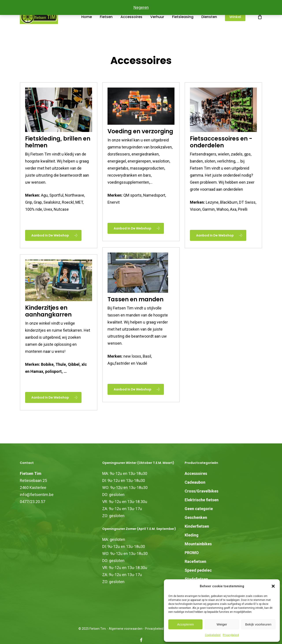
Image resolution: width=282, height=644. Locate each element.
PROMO (192, 553)
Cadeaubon (195, 482)
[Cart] (260, 24)
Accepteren (186, 624)
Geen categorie (199, 509)
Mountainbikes (198, 544)
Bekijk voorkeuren (258, 624)
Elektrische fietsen (202, 500)
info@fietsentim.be (37, 495)
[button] (273, 586)
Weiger (222, 624)
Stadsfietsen (196, 579)
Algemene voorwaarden (126, 629)
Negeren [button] (141, 7)
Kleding (192, 535)
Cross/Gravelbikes (201, 491)
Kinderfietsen (197, 526)
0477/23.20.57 (32, 502)
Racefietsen (195, 561)
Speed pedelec (198, 570)
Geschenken (196, 517)
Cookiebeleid (213, 635)
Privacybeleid (231, 635)
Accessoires (196, 473)
